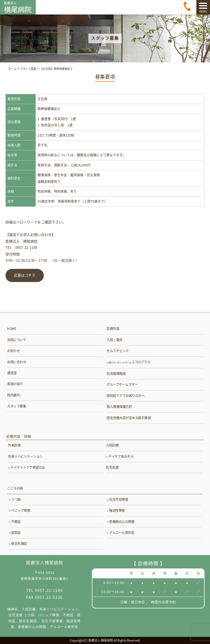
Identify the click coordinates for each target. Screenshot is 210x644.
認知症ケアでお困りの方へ (126, 396)
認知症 (16, 533)
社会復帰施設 (116, 373)
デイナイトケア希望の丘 (28, 467)
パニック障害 (21, 510)
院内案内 (13, 395)
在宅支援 (112, 467)
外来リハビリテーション (25, 456)
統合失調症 (19, 544)
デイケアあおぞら (121, 456)
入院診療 (112, 445)
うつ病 (16, 499)
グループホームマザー (122, 384)
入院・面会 (115, 340)
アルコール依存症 (122, 533)
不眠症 (16, 522)
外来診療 (14, 445)
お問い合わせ (17, 362)
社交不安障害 (119, 499)
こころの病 (15, 488)
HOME (12, 329)
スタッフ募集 (17, 406)
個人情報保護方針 (119, 407)
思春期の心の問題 (122, 522)
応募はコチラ (25, 275)
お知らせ (13, 351)
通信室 (12, 373)
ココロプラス (128, 362)
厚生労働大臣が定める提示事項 (129, 418)
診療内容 (113, 329)
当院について (17, 340)
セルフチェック (118, 351)
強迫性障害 (117, 510)
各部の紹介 (15, 384)
